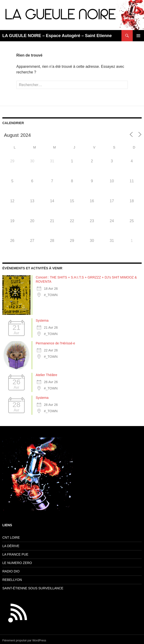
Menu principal (138, 36)
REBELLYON (12, 580)
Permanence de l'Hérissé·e (55, 343)
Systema (42, 320)
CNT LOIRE (11, 537)
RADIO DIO (11, 571)
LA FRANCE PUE (15, 554)
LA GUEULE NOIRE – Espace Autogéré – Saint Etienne (57, 36)
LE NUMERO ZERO (17, 563)
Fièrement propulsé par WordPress (24, 640)
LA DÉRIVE (11, 546)
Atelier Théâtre (47, 375)
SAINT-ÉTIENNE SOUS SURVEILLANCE (33, 588)
